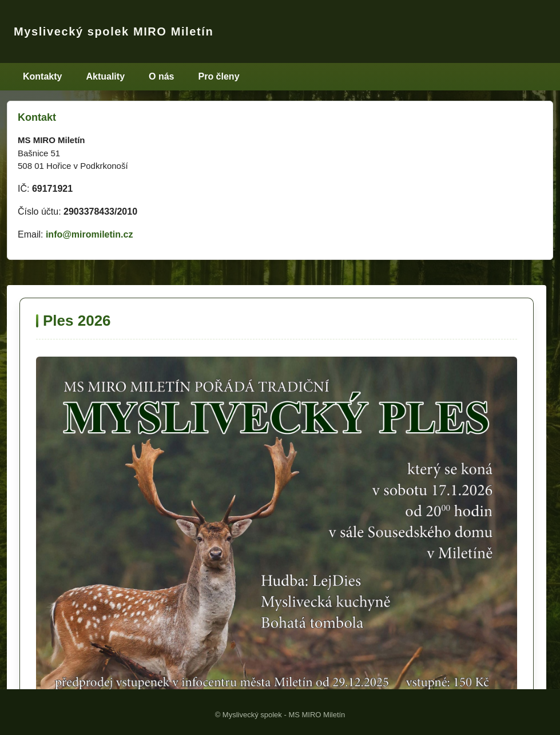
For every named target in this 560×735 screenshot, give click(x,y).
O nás (161, 76)
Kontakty (42, 76)
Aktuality (105, 76)
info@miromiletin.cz (90, 234)
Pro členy (219, 76)
